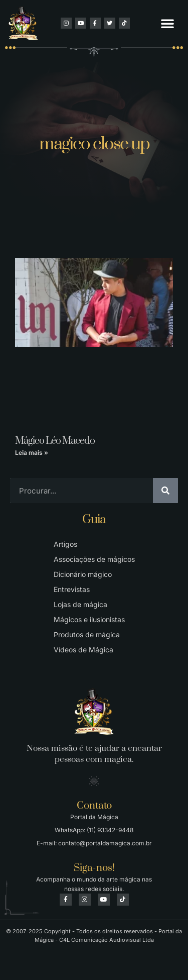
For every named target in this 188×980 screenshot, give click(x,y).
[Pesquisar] (165, 491)
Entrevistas (72, 589)
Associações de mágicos (94, 559)
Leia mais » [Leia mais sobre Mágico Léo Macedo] (32, 453)
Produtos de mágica (87, 634)
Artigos (65, 544)
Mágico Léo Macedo (55, 441)
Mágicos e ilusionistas (89, 619)
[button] (167, 23)
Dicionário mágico (83, 574)
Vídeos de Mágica (83, 650)
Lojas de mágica (80, 604)
